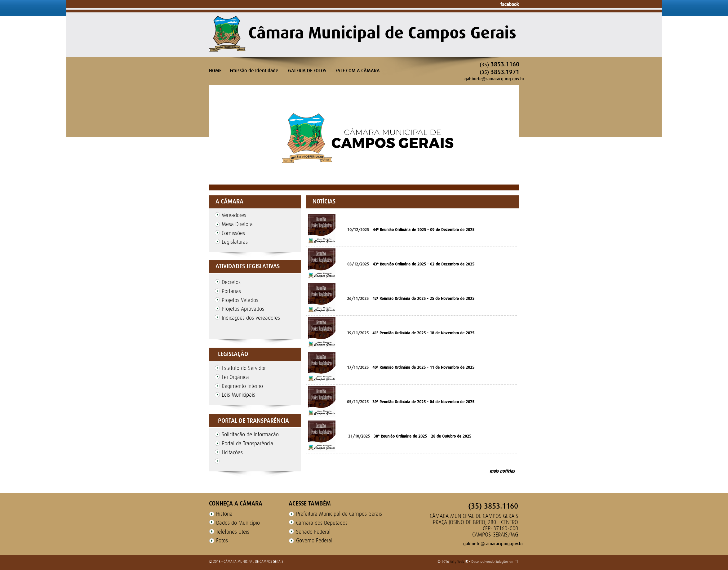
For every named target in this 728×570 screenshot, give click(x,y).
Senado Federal (313, 532)
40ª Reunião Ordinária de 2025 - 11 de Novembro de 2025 (423, 367)
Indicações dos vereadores (251, 318)
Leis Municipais (238, 395)
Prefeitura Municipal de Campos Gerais (339, 514)
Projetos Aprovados (243, 309)
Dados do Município (238, 523)
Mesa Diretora (237, 224)
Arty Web (457, 562)
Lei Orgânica (235, 377)
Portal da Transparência (247, 443)
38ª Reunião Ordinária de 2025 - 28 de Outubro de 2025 (422, 436)
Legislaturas (235, 242)
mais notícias (502, 471)
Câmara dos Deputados (322, 523)
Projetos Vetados (240, 300)
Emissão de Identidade (254, 71)
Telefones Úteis (233, 532)
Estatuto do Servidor (244, 368)
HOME (215, 71)
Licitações (232, 452)
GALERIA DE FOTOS (307, 71)
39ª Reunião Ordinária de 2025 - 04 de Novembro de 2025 (423, 402)
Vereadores (234, 215)
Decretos (231, 282)
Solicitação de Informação (250, 434)
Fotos (222, 541)
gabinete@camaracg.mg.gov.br (494, 79)
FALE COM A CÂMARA (358, 71)
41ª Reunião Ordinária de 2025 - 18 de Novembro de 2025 (423, 333)
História (224, 514)
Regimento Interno (242, 386)
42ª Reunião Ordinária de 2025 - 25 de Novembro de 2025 (423, 298)
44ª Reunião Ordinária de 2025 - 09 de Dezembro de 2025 (424, 230)
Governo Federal (314, 541)
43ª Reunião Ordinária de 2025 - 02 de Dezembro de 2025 (424, 264)
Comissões (233, 233)
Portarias (231, 291)
